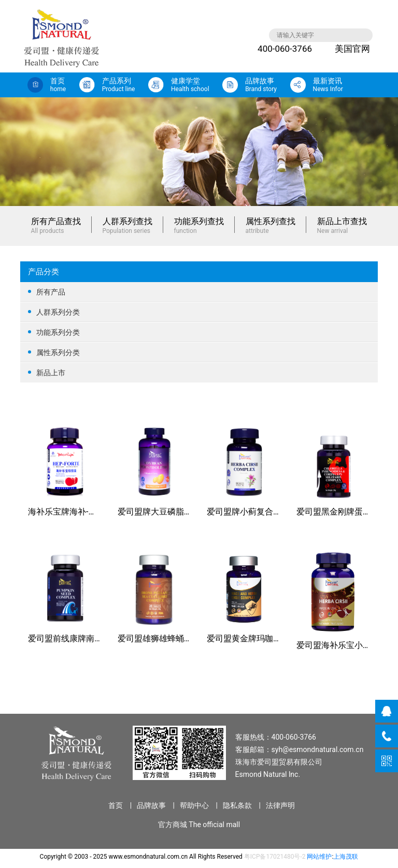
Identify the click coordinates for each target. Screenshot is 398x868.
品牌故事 (151, 805)
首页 (116, 805)
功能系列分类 (199, 332)
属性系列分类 (199, 352)
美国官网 (345, 49)
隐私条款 (237, 805)
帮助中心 (194, 805)
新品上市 (199, 373)
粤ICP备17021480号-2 (275, 857)
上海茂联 (346, 857)
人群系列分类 (199, 312)
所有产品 (199, 292)
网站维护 (319, 857)
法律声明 (280, 805)
